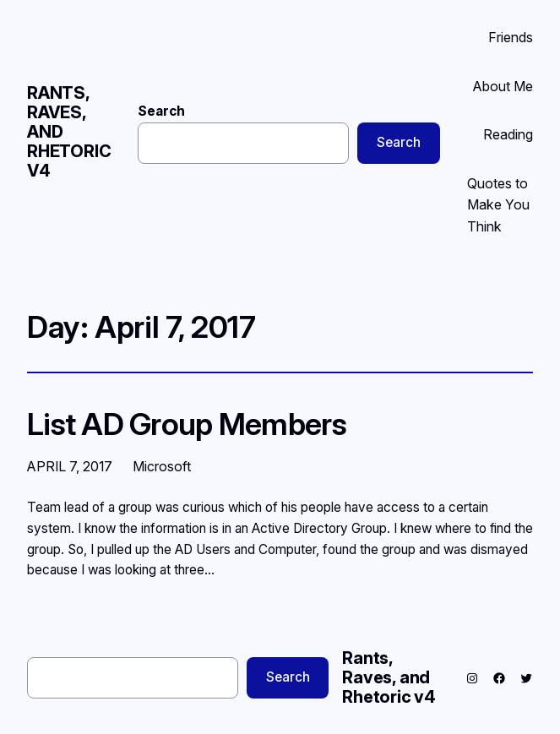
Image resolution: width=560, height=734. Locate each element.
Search (161, 111)
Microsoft (162, 466)
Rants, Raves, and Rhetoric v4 (389, 677)
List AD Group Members (187, 425)
